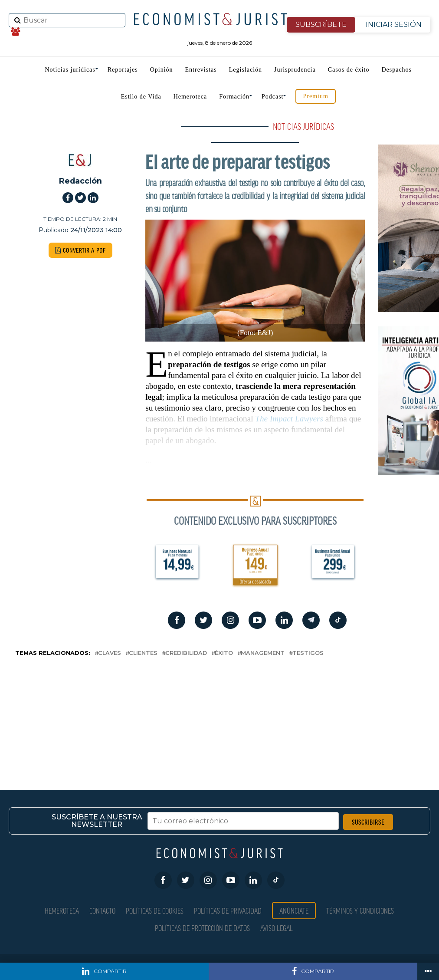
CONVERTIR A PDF (80, 250)
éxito (224, 653)
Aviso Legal (277, 928)
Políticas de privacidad (228, 910)
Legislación (246, 70)
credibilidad (186, 653)
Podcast (273, 97)
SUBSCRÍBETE (321, 25)
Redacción (80, 181)
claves (110, 653)
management (263, 653)
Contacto (102, 910)
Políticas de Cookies (155, 910)
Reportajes (123, 70)
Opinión (162, 70)
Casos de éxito (349, 70)
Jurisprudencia (295, 70)
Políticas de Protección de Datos (202, 928)
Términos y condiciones (360, 910)
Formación (234, 97)
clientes (143, 653)
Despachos (396, 70)
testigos (308, 653)
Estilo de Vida (141, 97)
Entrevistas (201, 70)
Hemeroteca (190, 97)
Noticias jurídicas (70, 70)
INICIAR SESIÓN (394, 25)
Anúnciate (294, 910)
